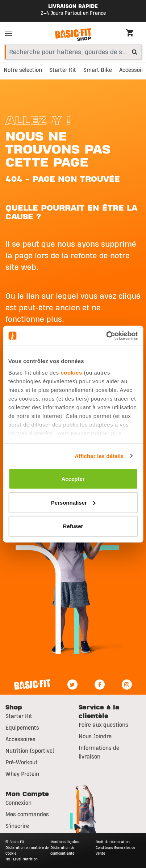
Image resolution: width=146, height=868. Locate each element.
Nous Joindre (95, 737)
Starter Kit (19, 716)
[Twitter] (72, 685)
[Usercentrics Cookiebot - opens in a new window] (106, 336)
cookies (71, 372)
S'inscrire (17, 826)
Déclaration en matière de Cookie (27, 850)
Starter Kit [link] (63, 70)
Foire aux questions (103, 725)
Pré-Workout (22, 763)
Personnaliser (73, 502)
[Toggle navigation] (11, 35)
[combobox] (73, 52)
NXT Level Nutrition (22, 859)
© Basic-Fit (15, 842)
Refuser (73, 526)
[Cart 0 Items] (133, 34)
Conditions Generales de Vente (115, 850)
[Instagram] (127, 685)
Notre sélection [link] (23, 70)
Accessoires (20, 739)
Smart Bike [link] (98, 70)
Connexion (18, 803)
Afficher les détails (99, 456)
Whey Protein (22, 774)
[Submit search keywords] (135, 52)
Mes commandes (27, 815)
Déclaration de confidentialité (62, 850)
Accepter (73, 479)
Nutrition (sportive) (30, 751)
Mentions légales (64, 842)
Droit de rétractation (113, 842)
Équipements (22, 728)
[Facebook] (100, 685)
